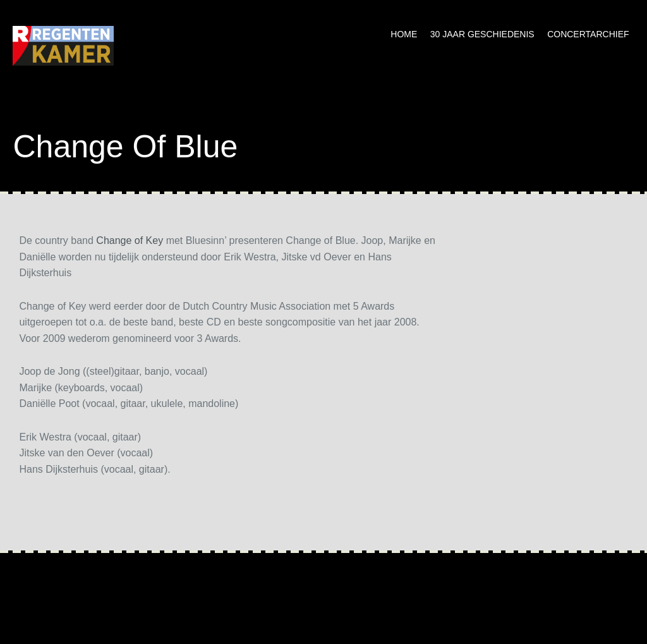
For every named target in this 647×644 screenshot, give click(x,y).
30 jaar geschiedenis (482, 34)
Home (404, 34)
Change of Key (130, 240)
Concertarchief (588, 34)
